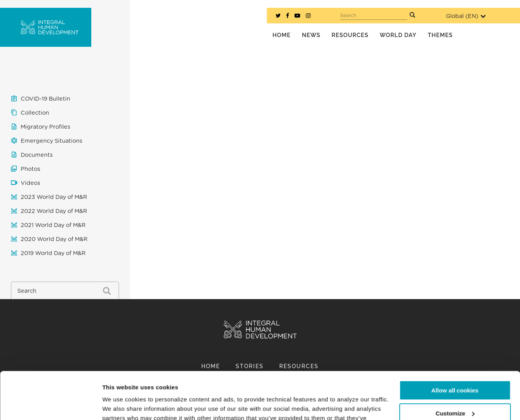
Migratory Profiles (45, 127)
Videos (30, 183)
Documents (37, 155)
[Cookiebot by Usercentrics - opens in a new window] (51, 405)
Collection (35, 113)
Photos (30, 169)
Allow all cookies (455, 346)
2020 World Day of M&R (54, 239)
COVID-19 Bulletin (45, 99)
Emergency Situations (51, 141)
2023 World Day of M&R (54, 197)
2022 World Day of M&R (54, 211)
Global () (466, 16)
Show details (120, 405)
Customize (455, 369)
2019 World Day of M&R (53, 253)
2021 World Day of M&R (53, 225)
